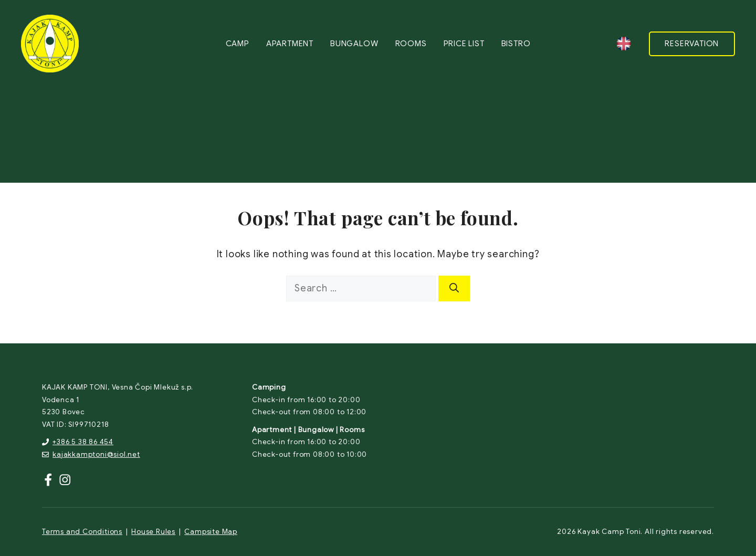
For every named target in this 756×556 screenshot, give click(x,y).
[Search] (454, 289)
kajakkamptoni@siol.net (96, 454)
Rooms (411, 44)
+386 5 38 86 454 (83, 442)
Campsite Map (211, 532)
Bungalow (354, 44)
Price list (464, 44)
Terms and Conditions (82, 532)
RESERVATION (692, 44)
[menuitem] (624, 44)
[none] (624, 44)
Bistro (516, 44)
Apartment (290, 44)
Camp (238, 44)
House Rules (153, 532)
